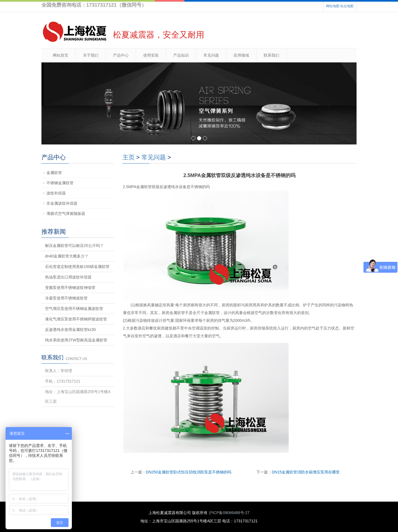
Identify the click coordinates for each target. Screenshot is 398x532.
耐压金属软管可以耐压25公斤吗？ (74, 246)
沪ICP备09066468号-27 (229, 513)
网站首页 (61, 55)
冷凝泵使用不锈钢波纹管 (66, 298)
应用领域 (241, 55)
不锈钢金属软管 (60, 183)
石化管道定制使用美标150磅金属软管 (77, 267)
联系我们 (271, 55)
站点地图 (347, 6)
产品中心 (121, 55)
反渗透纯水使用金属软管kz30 (70, 330)
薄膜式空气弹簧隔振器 (66, 214)
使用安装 (151, 55)
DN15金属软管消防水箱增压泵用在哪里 (306, 472)
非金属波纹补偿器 (62, 203)
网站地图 (333, 6)
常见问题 (211, 55)
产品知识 (181, 55)
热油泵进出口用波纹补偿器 (68, 277)
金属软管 (54, 173)
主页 (129, 157)
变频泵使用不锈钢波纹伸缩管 (70, 288)
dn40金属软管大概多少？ (67, 256)
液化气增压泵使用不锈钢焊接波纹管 (76, 319)
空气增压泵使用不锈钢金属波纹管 (74, 309)
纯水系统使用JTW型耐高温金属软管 (76, 340)
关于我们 (91, 55)
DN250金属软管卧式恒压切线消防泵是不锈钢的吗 (189, 472)
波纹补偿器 (56, 193)
